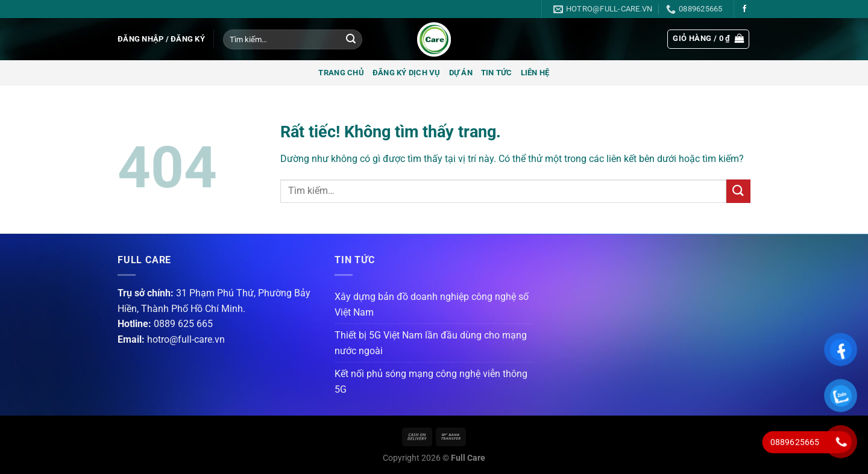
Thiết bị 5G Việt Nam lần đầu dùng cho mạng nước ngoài (431, 343)
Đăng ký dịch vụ (407, 73)
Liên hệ (535, 73)
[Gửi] (351, 40)
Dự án (461, 73)
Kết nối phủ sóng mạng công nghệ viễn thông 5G (431, 382)
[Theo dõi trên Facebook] (744, 9)
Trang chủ (341, 73)
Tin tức (497, 73)
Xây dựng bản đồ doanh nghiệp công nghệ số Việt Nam (432, 304)
